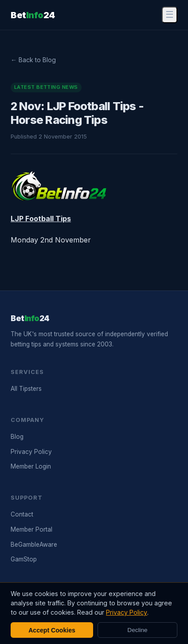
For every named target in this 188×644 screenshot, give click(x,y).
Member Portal (31, 529)
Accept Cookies (52, 630)
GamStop (24, 559)
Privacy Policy (31, 452)
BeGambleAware (34, 545)
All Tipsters (26, 389)
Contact (22, 514)
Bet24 (33, 15)
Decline (137, 630)
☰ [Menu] (170, 14)
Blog (17, 437)
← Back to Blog (33, 60)
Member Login (31, 466)
